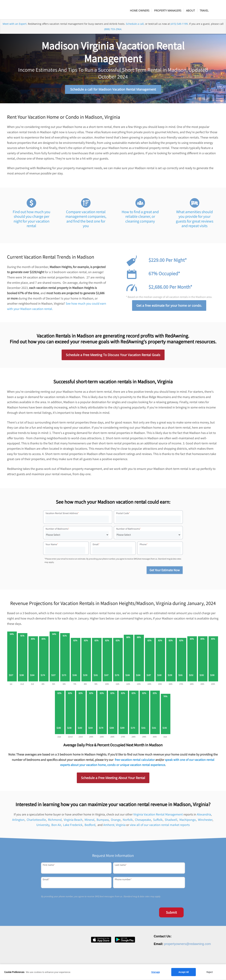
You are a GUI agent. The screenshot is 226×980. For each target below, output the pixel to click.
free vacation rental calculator (135, 760)
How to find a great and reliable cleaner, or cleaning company (140, 217)
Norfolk (128, 820)
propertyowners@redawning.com (188, 945)
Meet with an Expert (15, 25)
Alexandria (204, 815)
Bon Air (56, 825)
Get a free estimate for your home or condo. (169, 306)
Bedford (90, 825)
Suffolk (158, 820)
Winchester (205, 820)
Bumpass (103, 820)
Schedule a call (135, 25)
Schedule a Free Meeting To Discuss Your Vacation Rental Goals (113, 356)
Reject (210, 972)
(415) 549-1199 (179, 25)
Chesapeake (143, 820)
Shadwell (171, 820)
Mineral (90, 820)
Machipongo (188, 820)
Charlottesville (36, 820)
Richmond (55, 820)
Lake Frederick (73, 825)
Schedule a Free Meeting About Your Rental (113, 779)
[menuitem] (140, 10)
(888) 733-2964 (113, 31)
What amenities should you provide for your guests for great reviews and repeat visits (195, 219)
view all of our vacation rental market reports (160, 825)
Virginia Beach (73, 820)
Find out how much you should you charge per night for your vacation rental (32, 219)
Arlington (18, 820)
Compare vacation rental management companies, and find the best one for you (86, 219)
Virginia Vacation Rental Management (158, 815)
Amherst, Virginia (114, 825)
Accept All (184, 972)
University (43, 825)
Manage (156, 972)
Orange (116, 820)
